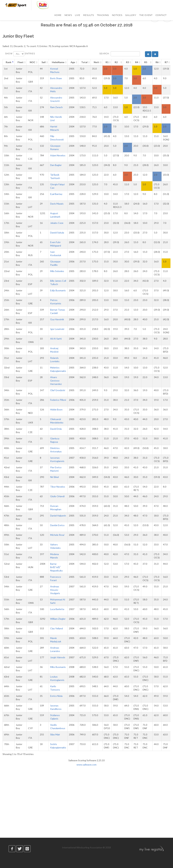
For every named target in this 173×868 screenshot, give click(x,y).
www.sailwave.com (86, 765)
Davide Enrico (57, 525)
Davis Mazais (57, 204)
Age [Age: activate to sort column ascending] (73, 62)
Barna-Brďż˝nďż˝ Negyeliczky (56, 567)
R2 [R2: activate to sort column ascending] (116, 62)
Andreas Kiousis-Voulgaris (55, 590)
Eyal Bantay (56, 194)
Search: (120, 54)
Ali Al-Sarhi (56, 339)
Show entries (20, 54)
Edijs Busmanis (58, 290)
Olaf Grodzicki (58, 390)
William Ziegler (58, 619)
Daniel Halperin (58, 516)
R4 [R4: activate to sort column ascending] (137, 62)
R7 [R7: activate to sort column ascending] (166, 62)
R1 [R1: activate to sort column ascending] (107, 62)
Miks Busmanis (58, 667)
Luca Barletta (57, 609)
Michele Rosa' (57, 535)
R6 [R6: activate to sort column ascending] (157, 62)
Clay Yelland (57, 628)
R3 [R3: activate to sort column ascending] (127, 62)
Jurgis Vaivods (58, 657)
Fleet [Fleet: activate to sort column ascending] (21, 62)
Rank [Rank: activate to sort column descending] (9, 62)
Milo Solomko (57, 271)
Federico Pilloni (58, 400)
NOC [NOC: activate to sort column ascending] (33, 62)
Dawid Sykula (57, 233)
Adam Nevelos (58, 155)
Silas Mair (55, 734)
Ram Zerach (56, 107)
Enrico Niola (56, 696)
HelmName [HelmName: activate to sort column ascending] (58, 62)
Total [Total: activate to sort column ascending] (84, 62)
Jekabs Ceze (57, 223)
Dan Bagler (56, 165)
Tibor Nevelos (58, 487)
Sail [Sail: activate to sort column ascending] (44, 62)
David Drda (56, 429)
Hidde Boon (56, 409)
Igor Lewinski (57, 329)
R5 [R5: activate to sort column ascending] (146, 62)
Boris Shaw (56, 78)
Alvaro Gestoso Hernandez (56, 381)
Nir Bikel (54, 477)
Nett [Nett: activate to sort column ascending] (97, 62)
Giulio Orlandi (57, 496)
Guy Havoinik (57, 319)
